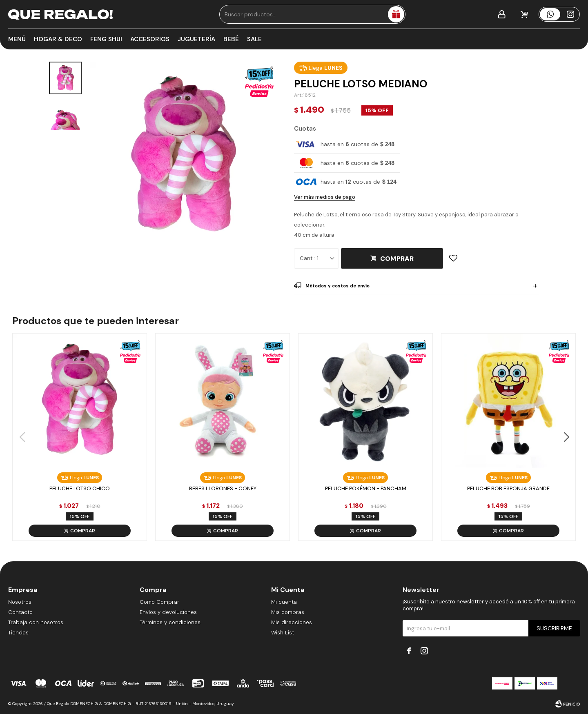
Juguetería (196, 39)
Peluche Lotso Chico (80, 488)
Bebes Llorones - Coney (223, 488)
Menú (17, 39)
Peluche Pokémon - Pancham (366, 488)
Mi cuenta (284, 602)
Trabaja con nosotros (36, 622)
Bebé (231, 39)
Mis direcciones (292, 622)
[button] (566, 437)
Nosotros (20, 602)
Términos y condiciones (170, 622)
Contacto (20, 612)
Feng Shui (106, 39)
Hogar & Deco (58, 39)
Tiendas (18, 633)
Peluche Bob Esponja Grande (508, 488)
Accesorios (150, 39)
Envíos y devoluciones (168, 612)
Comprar (397, 259)
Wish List (283, 633)
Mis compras (288, 612)
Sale (254, 39)
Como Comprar (159, 602)
